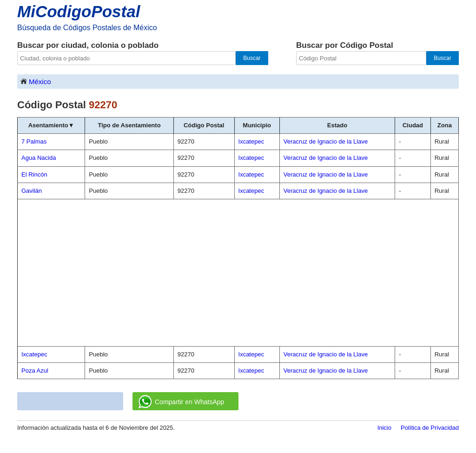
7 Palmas (34, 141)
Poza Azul (35, 371)
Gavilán (32, 191)
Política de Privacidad (430, 428)
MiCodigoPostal (79, 11)
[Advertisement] (238, 273)
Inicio (384, 428)
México (35, 81)
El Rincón (34, 174)
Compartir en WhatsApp (181, 402)
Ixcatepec (34, 354)
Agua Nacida (39, 158)
